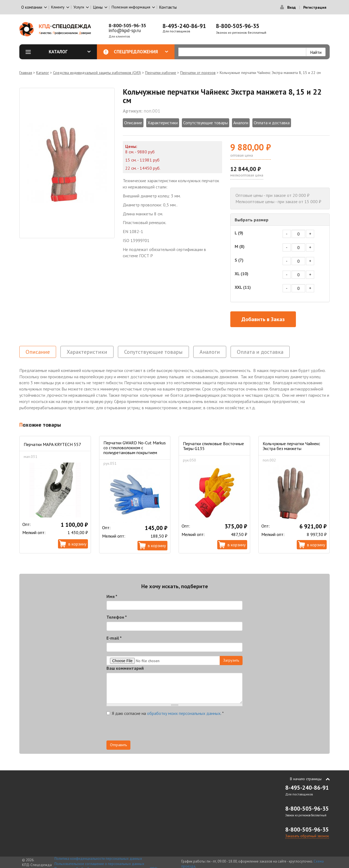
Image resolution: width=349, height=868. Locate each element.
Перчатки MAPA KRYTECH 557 (52, 444)
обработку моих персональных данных (184, 713)
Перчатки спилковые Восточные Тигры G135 (213, 446)
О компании (32, 7)
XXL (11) (243, 287)
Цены (98, 7)
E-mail (114, 638)
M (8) (240, 246)
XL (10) (241, 274)
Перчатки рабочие (161, 73)
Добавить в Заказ (263, 319)
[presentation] (148, 730)
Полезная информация (131, 7)
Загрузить (231, 660)
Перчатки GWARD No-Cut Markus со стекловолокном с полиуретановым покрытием (135, 448)
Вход (291, 7)
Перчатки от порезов (198, 73)
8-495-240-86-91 (184, 26)
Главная (26, 73)
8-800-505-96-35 (127, 25)
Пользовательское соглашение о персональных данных (99, 864)
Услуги (79, 7)
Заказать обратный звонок (307, 836)
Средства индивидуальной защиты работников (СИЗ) (97, 73)
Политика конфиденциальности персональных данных (98, 859)
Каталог (70, 52)
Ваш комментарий (125, 668)
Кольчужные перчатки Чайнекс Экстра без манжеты (291, 446)
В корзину (77, 544)
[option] (67, 163)
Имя (112, 596)
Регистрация (315, 7)
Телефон (117, 617)
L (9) (239, 233)
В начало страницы (306, 779)
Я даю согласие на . (165, 713)
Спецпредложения (141, 52)
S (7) (239, 260)
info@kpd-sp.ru (125, 30)
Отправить (118, 745)
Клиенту (58, 7)
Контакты (168, 7)
